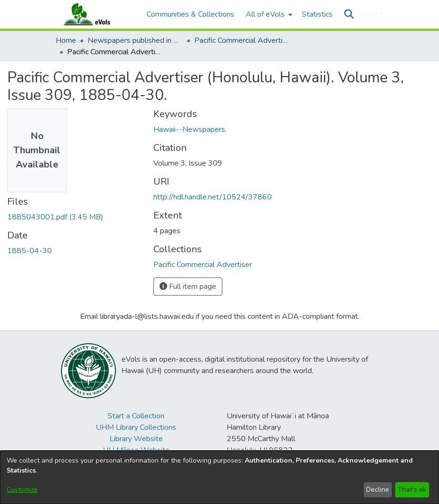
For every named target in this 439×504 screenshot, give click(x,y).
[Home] (96, 14)
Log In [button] (368, 14)
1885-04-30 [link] (30, 251)
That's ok (412, 489)
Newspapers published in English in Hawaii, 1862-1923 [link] (135, 40)
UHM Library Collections (136, 427)
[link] (55, 217)
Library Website (136, 439)
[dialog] (219, 477)
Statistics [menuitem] (317, 14)
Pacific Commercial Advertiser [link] (242, 40)
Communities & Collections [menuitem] (190, 14)
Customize (22, 489)
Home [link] (66, 40)
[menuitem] (268, 14)
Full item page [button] (188, 287)
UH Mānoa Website (136, 450)
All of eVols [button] (265, 14)
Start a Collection (136, 416)
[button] (349, 14)
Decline (378, 489)
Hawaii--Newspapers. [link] (190, 129)
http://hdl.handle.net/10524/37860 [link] (213, 197)
